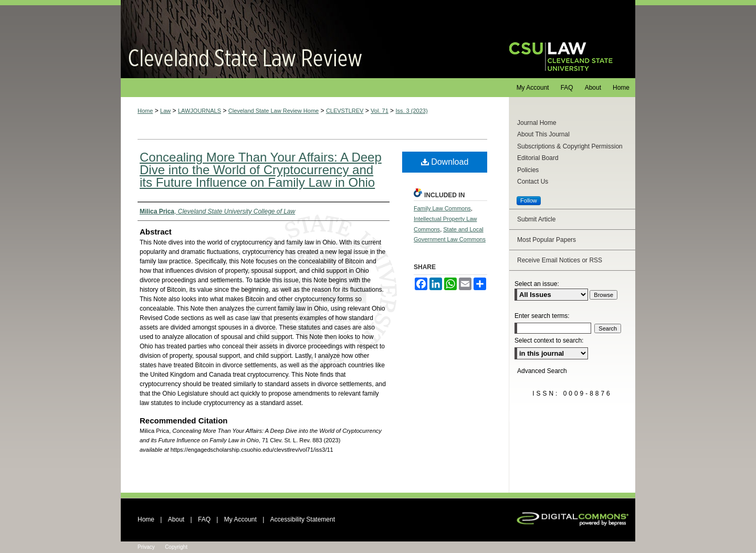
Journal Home (537, 123)
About (176, 519)
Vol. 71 (380, 111)
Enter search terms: (542, 316)
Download (445, 162)
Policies (528, 170)
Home (145, 111)
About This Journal (543, 134)
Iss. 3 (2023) (411, 111)
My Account (240, 519)
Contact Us (533, 182)
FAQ (204, 519)
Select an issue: (537, 284)
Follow (529, 200)
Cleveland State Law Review (305, 39)
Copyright (176, 547)
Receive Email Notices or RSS (560, 260)
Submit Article (536, 219)
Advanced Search (542, 371)
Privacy (146, 547)
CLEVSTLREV (345, 111)
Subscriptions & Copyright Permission (570, 146)
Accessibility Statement (303, 519)
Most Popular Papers (547, 240)
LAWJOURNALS (199, 111)
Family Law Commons (442, 208)
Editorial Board (538, 158)
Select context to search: (549, 341)
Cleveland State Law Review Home (274, 111)
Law (165, 111)
